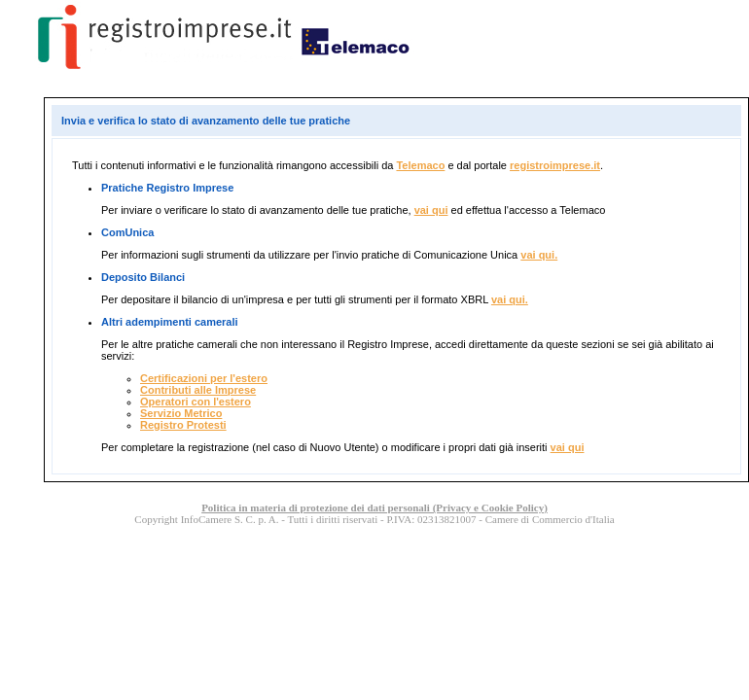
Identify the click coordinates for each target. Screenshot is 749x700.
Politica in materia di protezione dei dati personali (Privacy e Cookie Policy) (374, 507)
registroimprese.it (555, 165)
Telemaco (420, 165)
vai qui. (539, 255)
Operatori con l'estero (196, 402)
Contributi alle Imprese (198, 390)
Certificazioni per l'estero (204, 378)
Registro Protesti (183, 425)
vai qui (431, 210)
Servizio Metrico (181, 413)
